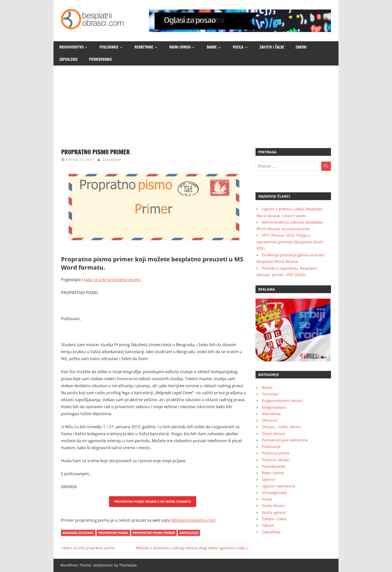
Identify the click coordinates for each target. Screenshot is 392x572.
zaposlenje (189, 533)
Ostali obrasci (273, 433)
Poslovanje (109, 47)
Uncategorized (274, 492)
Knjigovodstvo (71, 47)
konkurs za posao (78, 533)
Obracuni (270, 420)
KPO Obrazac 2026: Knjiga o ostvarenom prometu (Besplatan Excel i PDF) (290, 242)
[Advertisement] (196, 103)
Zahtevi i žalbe (272, 47)
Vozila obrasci (274, 505)
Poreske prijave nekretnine (285, 440)
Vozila (238, 47)
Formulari (270, 394)
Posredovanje (100, 59)
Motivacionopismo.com (193, 520)
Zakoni (301, 47)
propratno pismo (113, 533)
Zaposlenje (68, 59)
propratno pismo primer (154, 533)
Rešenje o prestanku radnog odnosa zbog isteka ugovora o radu (190, 548)
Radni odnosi (180, 47)
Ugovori (269, 479)
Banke (212, 47)
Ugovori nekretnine (278, 486)
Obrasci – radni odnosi (281, 427)
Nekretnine (144, 47)
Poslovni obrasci (276, 460)
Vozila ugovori (274, 512)
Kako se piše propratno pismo (89, 548)
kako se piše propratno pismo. (113, 280)
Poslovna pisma (275, 453)
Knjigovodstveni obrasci (282, 400)
